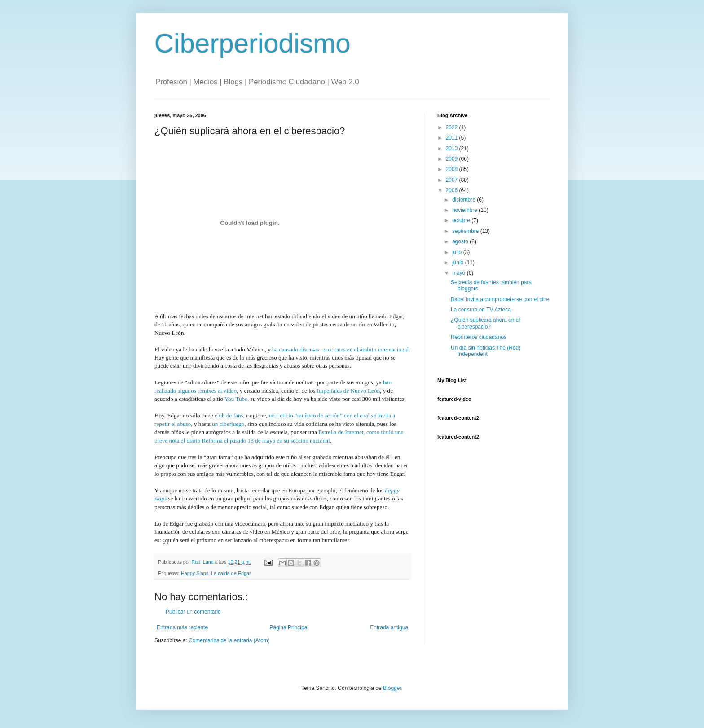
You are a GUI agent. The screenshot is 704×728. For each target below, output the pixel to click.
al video (227, 391)
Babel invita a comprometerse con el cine (500, 299)
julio (458, 252)
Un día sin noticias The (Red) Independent (486, 351)
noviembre (465, 210)
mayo (460, 273)
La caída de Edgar (231, 573)
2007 (453, 180)
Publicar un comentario (193, 612)
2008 (453, 169)
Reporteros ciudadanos (479, 337)
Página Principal (289, 627)
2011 (453, 138)
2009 (453, 159)
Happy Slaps (195, 573)
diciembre (464, 200)
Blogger (392, 688)
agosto (461, 241)
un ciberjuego (228, 424)
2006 (453, 190)
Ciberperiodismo (253, 43)
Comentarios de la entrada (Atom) (229, 640)
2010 (453, 149)
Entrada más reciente (182, 627)
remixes (207, 391)
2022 (453, 127)
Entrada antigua (389, 627)
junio (459, 263)
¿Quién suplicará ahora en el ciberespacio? (485, 323)
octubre (462, 220)
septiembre (466, 231)
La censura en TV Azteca (481, 310)
